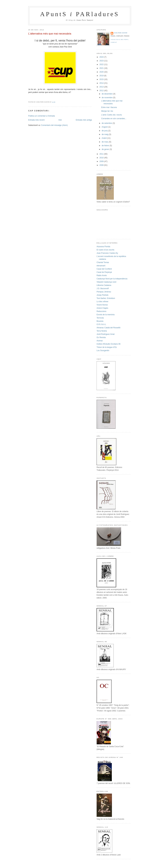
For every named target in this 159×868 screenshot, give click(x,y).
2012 (102, 91)
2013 (102, 87)
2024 (102, 57)
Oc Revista (101, 337)
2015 (102, 79)
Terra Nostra (102, 331)
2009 (102, 161)
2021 (102, 68)
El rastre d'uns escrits (105, 250)
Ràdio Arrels (102, 275)
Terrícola (100, 318)
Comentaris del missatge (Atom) (54, 125)
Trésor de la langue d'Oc (107, 347)
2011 (102, 154)
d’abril (104, 138)
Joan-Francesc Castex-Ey (107, 253)
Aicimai (100, 341)
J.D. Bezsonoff (103, 289)
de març (105, 142)
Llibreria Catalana (104, 285)
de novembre (107, 98)
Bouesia (100, 321)
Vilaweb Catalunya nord (106, 282)
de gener (106, 149)
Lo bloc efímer (102, 302)
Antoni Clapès (102, 308)
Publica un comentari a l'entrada (42, 116)
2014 (102, 83)
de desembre (107, 94)
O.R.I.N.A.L (101, 324)
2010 (102, 158)
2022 (102, 64)
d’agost (105, 127)
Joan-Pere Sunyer (121, 33)
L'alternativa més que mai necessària (50, 34)
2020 (102, 72)
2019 (102, 76)
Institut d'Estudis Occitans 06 (109, 344)
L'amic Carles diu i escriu (112, 115)
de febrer (106, 146)
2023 (102, 61)
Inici (60, 120)
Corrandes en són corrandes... (114, 119)
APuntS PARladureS (80, 14)
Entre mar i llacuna (109, 107)
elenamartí (101, 266)
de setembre (107, 123)
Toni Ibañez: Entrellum (106, 298)
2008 (102, 165)
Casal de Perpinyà (104, 272)
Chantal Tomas (103, 262)
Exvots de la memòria (106, 315)
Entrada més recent (36, 120)
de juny (105, 131)
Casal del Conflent (104, 269)
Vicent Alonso (102, 305)
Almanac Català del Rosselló (108, 328)
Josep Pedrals (102, 295)
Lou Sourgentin (103, 350)
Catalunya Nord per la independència (112, 279)
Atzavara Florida (103, 247)
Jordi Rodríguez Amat (106, 334)
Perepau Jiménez (104, 292)
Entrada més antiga (84, 120)
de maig (105, 134)
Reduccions (101, 311)
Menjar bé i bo (107, 111)
